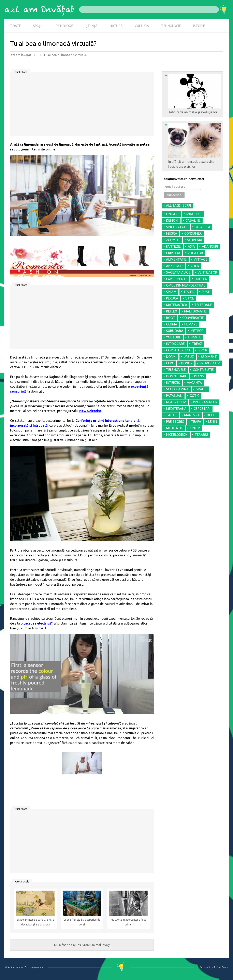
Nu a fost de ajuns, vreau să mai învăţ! (82, 945)
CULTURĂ (142, 26)
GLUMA (172, 324)
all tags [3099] (179, 205)
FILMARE (191, 324)
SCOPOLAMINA (177, 389)
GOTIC (194, 396)
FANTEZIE (173, 246)
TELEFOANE (203, 305)
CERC (170, 363)
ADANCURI (210, 246)
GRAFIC (201, 389)
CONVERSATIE (193, 318)
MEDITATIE (174, 428)
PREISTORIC (175, 422)
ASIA (191, 246)
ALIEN (195, 266)
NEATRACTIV (176, 402)
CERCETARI (202, 409)
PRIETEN (201, 279)
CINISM (195, 428)
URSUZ (189, 357)
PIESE (206, 292)
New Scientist (90, 411)
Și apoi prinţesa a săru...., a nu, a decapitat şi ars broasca (35, 922)
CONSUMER (193, 233)
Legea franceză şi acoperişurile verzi (82, 922)
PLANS (199, 376)
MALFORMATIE (195, 311)
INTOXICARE (175, 344)
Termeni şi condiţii (34, 967)
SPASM (171, 292)
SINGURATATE (177, 227)
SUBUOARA (175, 331)
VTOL (190, 298)
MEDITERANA (176, 409)
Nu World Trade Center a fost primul (128, 922)
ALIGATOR (195, 253)
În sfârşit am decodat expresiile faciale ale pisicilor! (193, 145)
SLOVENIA (195, 240)
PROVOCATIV (210, 363)
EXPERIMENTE (177, 279)
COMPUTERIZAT (178, 350)
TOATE (16, 26)
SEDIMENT (209, 357)
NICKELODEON (177, 435)
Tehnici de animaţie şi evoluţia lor (193, 93)
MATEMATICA (177, 305)
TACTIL (172, 415)
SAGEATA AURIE (178, 272)
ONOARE (173, 214)
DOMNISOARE (177, 376)
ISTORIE (199, 26)
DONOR (187, 363)
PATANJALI (174, 396)
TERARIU (201, 435)
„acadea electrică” (38, 623)
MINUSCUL (194, 214)
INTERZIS (173, 383)
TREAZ (197, 344)
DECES (212, 415)
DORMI (171, 357)
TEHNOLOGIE (171, 26)
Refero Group (221, 967)
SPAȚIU (38, 26)
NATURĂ (116, 26)
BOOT (171, 318)
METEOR (197, 331)
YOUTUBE (173, 337)
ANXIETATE (175, 266)
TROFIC (189, 292)
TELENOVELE (176, 370)
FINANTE (195, 337)
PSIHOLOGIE (65, 26)
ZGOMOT (173, 240)
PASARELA (202, 227)
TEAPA (196, 422)
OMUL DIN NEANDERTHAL (186, 285)
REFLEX (172, 311)
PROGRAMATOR (205, 402)
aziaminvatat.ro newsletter (184, 179)
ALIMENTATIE (176, 259)
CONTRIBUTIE (203, 370)
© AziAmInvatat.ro (14, 967)
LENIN (213, 422)
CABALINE (193, 220)
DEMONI (172, 220)
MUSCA (172, 233)
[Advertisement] (82, 105)
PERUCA (172, 298)
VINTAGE (200, 259)
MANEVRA (192, 415)
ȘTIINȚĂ (92, 26)
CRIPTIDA (173, 253)
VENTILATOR (207, 272)
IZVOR (202, 350)
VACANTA (194, 383)
